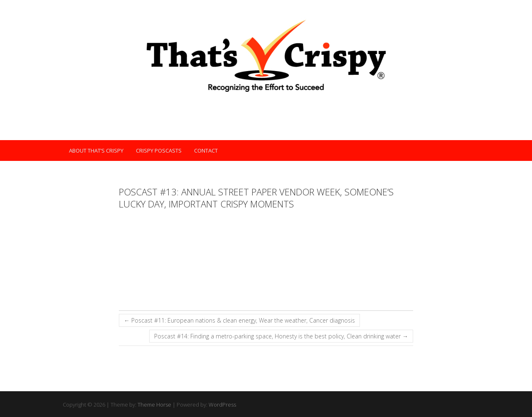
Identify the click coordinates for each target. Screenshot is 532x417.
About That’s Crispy (96, 151)
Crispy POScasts (159, 151)
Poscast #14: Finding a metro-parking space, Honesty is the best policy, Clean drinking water (281, 336)
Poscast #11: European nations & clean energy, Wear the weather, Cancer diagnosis (239, 320)
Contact (206, 151)
